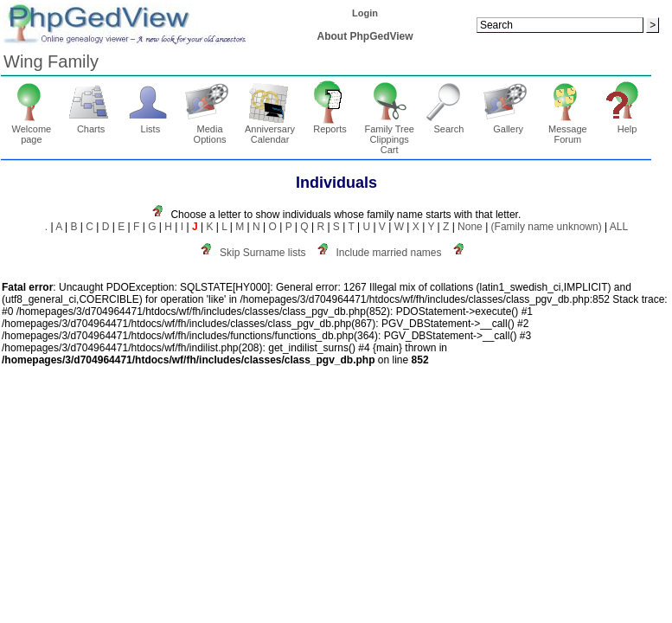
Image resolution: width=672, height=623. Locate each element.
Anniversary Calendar (270, 130)
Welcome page (32, 130)
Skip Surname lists (262, 253)
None (470, 227)
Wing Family (51, 61)
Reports (330, 125)
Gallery (508, 125)
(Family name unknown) (547, 227)
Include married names (388, 253)
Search (449, 125)
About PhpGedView (365, 36)
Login (365, 13)
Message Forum (568, 130)
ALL (619, 227)
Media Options (210, 130)
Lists (151, 125)
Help (627, 125)
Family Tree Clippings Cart (389, 135)
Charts (91, 125)
